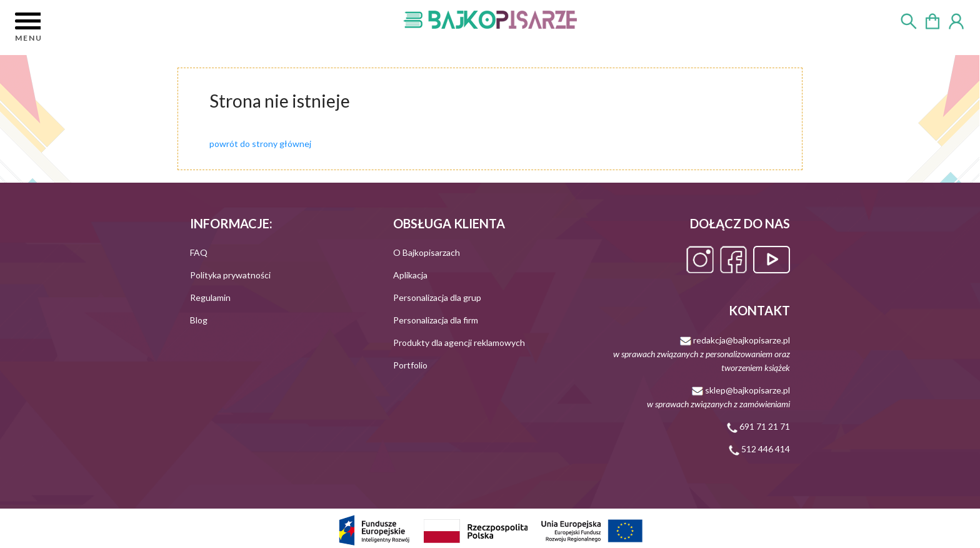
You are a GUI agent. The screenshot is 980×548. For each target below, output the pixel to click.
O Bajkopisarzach (427, 252)
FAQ (199, 252)
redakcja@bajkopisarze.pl (702, 354)
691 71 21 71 (758, 426)
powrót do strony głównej (260, 144)
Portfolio (410, 365)
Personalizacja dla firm (436, 320)
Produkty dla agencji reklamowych (459, 342)
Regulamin (210, 297)
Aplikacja (410, 275)
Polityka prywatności (230, 275)
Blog (199, 320)
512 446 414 (759, 449)
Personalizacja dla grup (437, 297)
